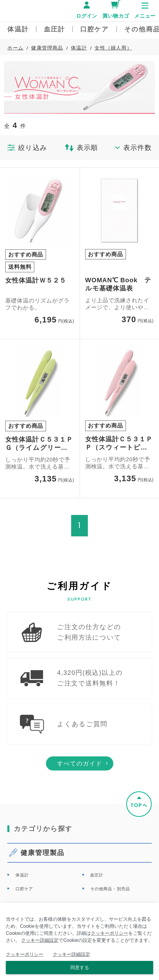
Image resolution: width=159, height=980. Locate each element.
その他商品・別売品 (110, 898)
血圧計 (97, 884)
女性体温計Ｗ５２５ (36, 280)
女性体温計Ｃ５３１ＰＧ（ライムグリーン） (39, 444)
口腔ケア (24, 898)
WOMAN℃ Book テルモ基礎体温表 (118, 284)
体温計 (79, 48)
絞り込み (27, 148)
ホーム (15, 48)
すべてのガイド (80, 773)
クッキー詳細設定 (40, 940)
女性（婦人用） (113, 48)
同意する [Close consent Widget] (80, 968)
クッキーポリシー (110, 933)
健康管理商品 (47, 48)
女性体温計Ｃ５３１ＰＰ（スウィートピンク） (119, 443)
